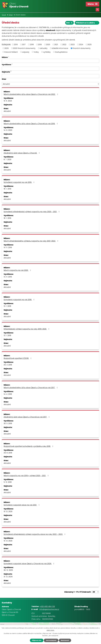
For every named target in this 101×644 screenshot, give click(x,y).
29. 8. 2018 (8, 453)
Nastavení (65, 640)
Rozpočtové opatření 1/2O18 (18, 358)
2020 (48, 44)
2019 (40, 44)
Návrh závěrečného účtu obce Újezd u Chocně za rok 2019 (31, 124)
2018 (32, 44)
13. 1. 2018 (7, 306)
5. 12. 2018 (8, 482)
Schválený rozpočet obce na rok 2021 (22, 505)
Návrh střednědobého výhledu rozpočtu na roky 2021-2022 (31, 241)
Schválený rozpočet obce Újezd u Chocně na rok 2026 (29, 564)
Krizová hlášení (11, 52)
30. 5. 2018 (8, 423)
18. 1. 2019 (7, 189)
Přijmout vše (37, 640)
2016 (16, 44)
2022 (64, 44)
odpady (26, 52)
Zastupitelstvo (61, 52)
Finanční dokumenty (82, 48)
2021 (56, 44)
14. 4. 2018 (8, 394)
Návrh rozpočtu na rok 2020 (18, 270)
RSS (70, 23)
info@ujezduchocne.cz (49, 609)
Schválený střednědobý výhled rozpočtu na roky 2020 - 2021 (32, 212)
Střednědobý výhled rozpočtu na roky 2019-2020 (27, 329)
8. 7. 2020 (7, 159)
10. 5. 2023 (8, 101)
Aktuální (7, 111)
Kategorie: (6, 44)
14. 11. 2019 (8, 247)
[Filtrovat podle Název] (50, 61)
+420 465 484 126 (47, 606)
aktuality (44, 48)
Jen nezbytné (51, 640)
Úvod (4, 15)
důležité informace (60, 48)
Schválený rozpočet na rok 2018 (19, 300)
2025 (90, 44)
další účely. (50, 630)
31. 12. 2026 (8, 577)
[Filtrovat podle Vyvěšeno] (50, 69)
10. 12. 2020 (8, 511)
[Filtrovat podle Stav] (50, 84)
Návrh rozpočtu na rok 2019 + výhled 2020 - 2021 (26, 476)
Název (5, 57)
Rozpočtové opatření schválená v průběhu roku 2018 (29, 446)
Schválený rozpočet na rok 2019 (19, 182)
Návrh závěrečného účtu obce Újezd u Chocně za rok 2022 (31, 94)
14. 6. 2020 (8, 130)
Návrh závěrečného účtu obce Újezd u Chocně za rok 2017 (31, 388)
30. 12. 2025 (8, 570)
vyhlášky (47, 52)
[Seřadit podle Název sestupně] (9, 57)
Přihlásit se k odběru (87, 23)
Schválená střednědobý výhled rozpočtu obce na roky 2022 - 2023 (35, 534)
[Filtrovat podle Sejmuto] (50, 76)
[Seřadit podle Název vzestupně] (9, 56)
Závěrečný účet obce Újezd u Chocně (22, 153)
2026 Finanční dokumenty (24, 48)
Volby (36, 52)
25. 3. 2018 (8, 365)
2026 (7, 48)
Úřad (11, 15)
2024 (81, 44)
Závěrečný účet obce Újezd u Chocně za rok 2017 (27, 417)
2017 (24, 44)
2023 (73, 44)
